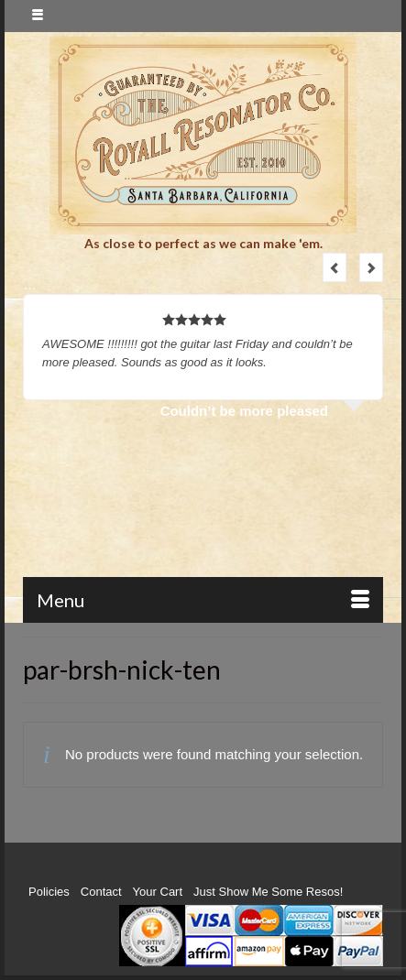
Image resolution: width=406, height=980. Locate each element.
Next (371, 267)
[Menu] (203, 600)
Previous (335, 267)
